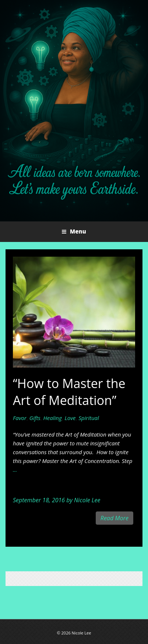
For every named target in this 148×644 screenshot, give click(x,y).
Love (70, 418)
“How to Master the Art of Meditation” (69, 392)
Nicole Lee (87, 500)
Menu (77, 231)
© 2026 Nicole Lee (74, 633)
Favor (20, 418)
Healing (53, 418)
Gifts (35, 418)
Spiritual (89, 418)
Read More (114, 518)
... (15, 470)
